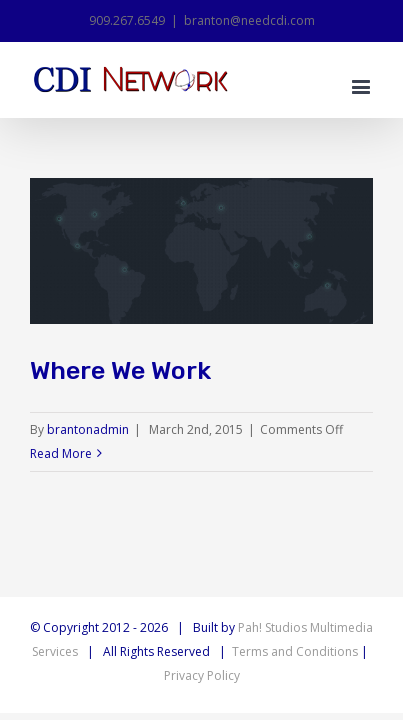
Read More (61, 453)
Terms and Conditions (295, 651)
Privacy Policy (202, 675)
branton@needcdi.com (249, 20)
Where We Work (120, 370)
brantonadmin (88, 429)
